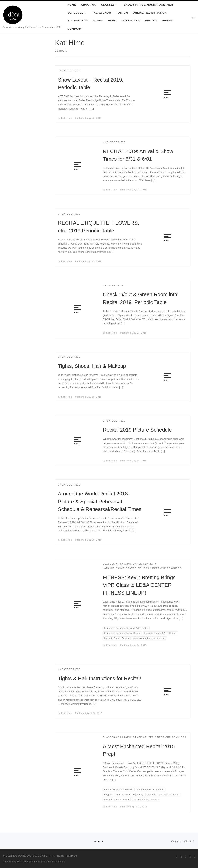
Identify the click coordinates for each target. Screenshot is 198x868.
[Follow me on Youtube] (190, 857)
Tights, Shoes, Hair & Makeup (92, 366)
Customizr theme (56, 862)
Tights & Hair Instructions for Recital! (99, 678)
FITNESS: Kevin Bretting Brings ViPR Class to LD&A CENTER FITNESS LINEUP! (139, 585)
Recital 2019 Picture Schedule (137, 430)
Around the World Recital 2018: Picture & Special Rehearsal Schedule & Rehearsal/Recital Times (100, 501)
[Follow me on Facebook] (181, 857)
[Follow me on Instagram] (186, 857)
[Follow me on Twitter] (177, 857)
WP (19, 862)
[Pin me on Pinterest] (194, 857)
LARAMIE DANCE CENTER (31, 856)
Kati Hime (67, 118)
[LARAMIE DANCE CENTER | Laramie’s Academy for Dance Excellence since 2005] (13, 14)
